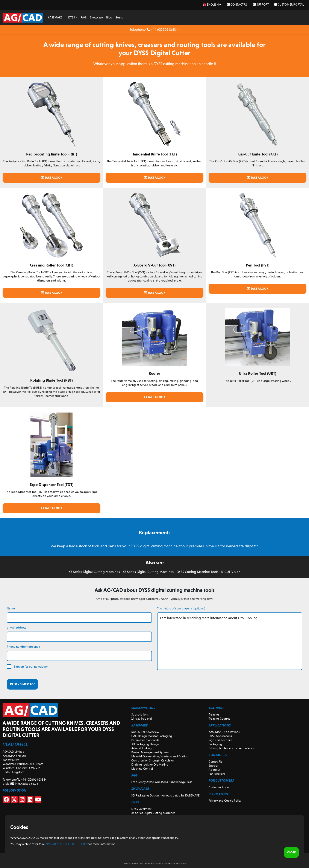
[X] (14, 800)
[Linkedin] (30, 800)
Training (214, 714)
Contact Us (237, 5)
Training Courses (219, 719)
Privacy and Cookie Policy (225, 801)
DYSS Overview (141, 809)
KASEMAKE (55, 17)
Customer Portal (289, 5)
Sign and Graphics (220, 740)
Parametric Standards (145, 740)
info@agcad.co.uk (25, 784)
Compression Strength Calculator (153, 760)
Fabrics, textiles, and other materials (231, 748)
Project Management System (150, 752)
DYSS (72, 17)
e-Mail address (16, 627)
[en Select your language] (212, 5)
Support (261, 5)
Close (291, 852)
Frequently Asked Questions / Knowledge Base (162, 782)
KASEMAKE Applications (224, 732)
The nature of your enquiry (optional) (181, 608)
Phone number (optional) (23, 647)
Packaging (215, 744)
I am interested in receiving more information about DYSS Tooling (230, 641)
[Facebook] (6, 800)
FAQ (84, 17)
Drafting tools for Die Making (150, 764)
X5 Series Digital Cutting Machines (94, 572)
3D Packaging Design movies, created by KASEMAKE (165, 795)
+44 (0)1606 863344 (163, 30)
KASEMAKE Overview (145, 732)
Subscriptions (140, 714)
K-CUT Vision (231, 572)
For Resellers (217, 774)
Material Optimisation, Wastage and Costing (160, 756)
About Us (214, 770)
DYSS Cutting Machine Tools (197, 572)
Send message (22, 684)
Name (11, 608)
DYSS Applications (220, 736)
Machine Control (142, 769)
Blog (109, 17)
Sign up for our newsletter (31, 667)
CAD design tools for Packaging (152, 736)
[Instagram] (22, 800)
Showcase (96, 17)
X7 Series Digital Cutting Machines (148, 572)
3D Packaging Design (145, 744)
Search (120, 17)
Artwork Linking (142, 748)
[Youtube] (38, 800)
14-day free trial (142, 719)
